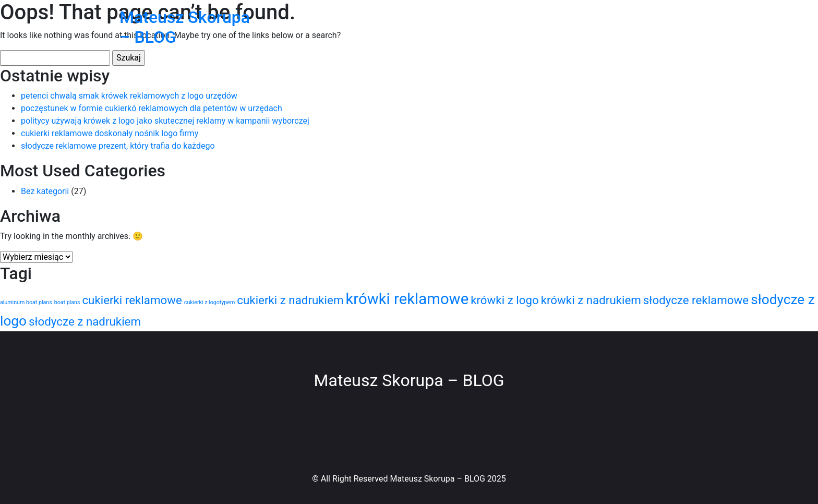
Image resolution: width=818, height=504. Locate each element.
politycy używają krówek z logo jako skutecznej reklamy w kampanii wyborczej (165, 121)
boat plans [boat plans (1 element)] (67, 302)
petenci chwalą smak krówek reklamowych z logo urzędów (129, 96)
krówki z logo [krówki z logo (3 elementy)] (505, 300)
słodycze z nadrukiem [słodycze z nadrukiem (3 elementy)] (85, 321)
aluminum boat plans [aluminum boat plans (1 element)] (26, 302)
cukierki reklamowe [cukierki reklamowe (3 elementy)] (132, 300)
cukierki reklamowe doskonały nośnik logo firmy (110, 133)
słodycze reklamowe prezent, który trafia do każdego (118, 146)
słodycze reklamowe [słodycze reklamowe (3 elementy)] (696, 300)
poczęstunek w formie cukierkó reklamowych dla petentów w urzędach (152, 108)
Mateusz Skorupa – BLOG (409, 380)
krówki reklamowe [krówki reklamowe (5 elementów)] (407, 299)
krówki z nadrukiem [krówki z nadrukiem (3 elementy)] (591, 300)
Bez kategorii (45, 191)
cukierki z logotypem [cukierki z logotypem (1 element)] (210, 302)
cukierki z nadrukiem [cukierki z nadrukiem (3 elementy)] (290, 300)
